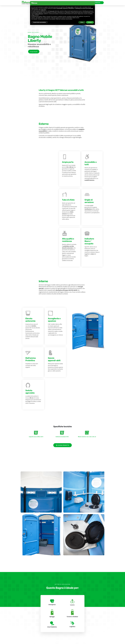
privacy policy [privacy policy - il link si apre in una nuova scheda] (70, 7)
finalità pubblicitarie (39, 14)
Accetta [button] (90, 22)
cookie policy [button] (43, 10)
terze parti (52, 11)
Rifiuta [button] (82, 22)
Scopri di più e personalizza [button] (40, 22)
